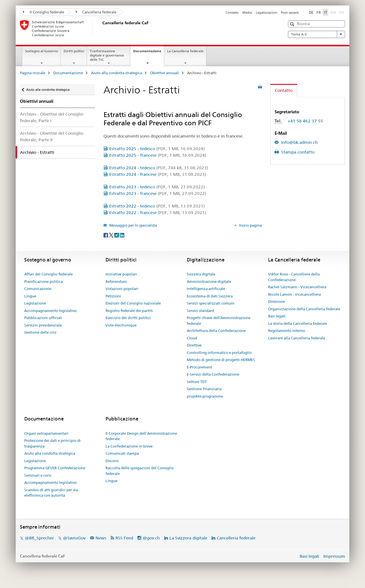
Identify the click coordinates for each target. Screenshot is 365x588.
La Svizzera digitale (188, 538)
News (101, 538)
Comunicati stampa (122, 453)
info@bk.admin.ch (299, 142)
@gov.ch (151, 538)
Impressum (334, 556)
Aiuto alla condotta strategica (116, 73)
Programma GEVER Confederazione (55, 468)
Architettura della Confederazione (216, 331)
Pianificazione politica (43, 281)
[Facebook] (106, 235)
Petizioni (113, 296)
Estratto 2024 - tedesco (159, 168)
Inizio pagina (250, 225)
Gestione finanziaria (204, 389)
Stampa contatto (297, 152)
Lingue (30, 296)
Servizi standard (200, 311)
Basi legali (277, 316)
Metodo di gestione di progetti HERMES (221, 360)
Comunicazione (38, 289)
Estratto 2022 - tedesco (157, 206)
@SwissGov (74, 538)
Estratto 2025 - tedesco (157, 149)
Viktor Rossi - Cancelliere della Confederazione (294, 277)
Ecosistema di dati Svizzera (210, 296)
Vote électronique (121, 325)
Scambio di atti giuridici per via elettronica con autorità (51, 493)
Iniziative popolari (121, 274)
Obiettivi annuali (165, 73)
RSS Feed (124, 538)
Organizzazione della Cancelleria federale (304, 309)
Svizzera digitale (201, 274)
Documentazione (149, 53)
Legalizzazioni (266, 13)
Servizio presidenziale (43, 325)
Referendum (116, 281)
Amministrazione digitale (209, 281)
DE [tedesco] (311, 12)
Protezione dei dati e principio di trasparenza (52, 443)
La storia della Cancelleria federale (298, 323)
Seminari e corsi (38, 475)
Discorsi (112, 461)
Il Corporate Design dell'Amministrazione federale (141, 436)
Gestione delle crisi (40, 332)
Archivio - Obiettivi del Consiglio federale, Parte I (52, 117)
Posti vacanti (290, 13)
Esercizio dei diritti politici (128, 318)
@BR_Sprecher (39, 538)
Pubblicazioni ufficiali (43, 318)
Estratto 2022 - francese (158, 213)
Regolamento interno (287, 331)
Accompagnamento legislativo (50, 311)
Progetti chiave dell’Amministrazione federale (219, 321)
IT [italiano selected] (326, 12)
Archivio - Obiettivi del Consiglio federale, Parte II (52, 136)
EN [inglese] (342, 12)
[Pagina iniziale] (101, 28)
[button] (293, 24)
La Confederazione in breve (129, 446)
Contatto (232, 13)
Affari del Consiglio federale (48, 274)
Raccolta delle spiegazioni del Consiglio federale (140, 471)
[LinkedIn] (122, 235)
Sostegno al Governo (41, 51)
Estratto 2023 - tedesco (157, 187)
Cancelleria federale (96, 12)
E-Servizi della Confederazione (213, 374)
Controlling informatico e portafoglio (219, 353)
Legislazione (35, 303)
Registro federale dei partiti (129, 311)
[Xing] (117, 235)
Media (247, 13)
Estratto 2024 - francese (158, 174)
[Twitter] (112, 235)
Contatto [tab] (284, 90)
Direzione (276, 301)
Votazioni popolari (122, 289)
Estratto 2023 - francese (158, 193)
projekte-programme (205, 396)
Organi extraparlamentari (46, 433)
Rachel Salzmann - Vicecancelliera (297, 287)
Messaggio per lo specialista (133, 225)
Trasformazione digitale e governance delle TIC (107, 55)
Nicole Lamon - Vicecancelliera (294, 294)
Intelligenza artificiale (206, 289)
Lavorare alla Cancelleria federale (297, 338)
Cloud (192, 338)
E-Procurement (199, 367)
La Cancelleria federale (185, 51)
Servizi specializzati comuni (211, 303)
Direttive (194, 345)
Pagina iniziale (33, 73)
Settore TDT (197, 382)
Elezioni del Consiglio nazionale (133, 303)
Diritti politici (74, 51)
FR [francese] (319, 12)
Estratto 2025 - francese (158, 155)
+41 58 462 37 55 (305, 121)
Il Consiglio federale (44, 12)
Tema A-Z (317, 34)
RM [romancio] (334, 12)
